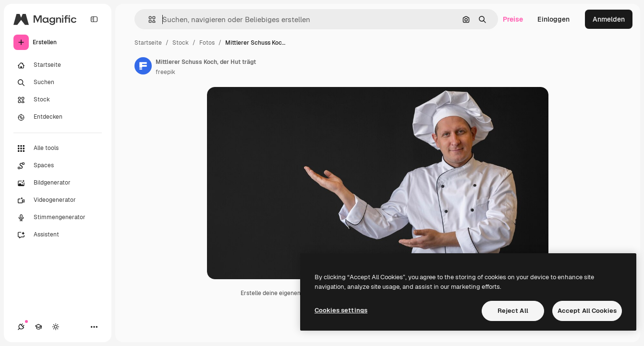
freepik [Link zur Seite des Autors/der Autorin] (165, 72)
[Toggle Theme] (56, 327)
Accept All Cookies (587, 311)
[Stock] (58, 100)
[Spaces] (58, 166)
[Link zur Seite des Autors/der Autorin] (143, 66)
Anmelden (609, 19)
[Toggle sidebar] (94, 19)
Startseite (148, 43)
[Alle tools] (58, 148)
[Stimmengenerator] (58, 218)
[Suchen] (58, 83)
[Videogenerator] (58, 200)
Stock (181, 43)
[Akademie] (38, 327)
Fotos (207, 43)
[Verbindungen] (21, 327)
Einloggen (553, 19)
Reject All (513, 311)
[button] (148, 19)
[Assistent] (58, 235)
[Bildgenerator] (58, 183)
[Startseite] (58, 65)
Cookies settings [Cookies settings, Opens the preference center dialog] (341, 310)
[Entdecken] (58, 117)
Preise (513, 19)
